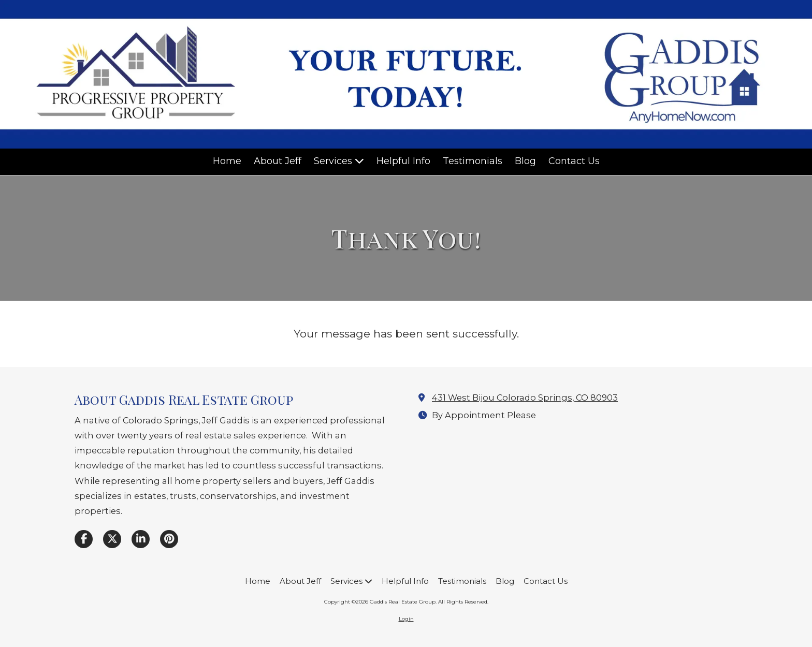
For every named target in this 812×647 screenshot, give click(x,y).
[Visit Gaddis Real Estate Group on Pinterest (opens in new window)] (169, 539)
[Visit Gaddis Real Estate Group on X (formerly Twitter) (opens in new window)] (112, 539)
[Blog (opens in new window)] (525, 162)
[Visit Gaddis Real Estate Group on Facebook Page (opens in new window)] (84, 539)
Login (406, 619)
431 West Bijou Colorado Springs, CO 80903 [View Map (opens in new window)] (525, 398)
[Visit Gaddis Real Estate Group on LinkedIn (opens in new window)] (141, 539)
